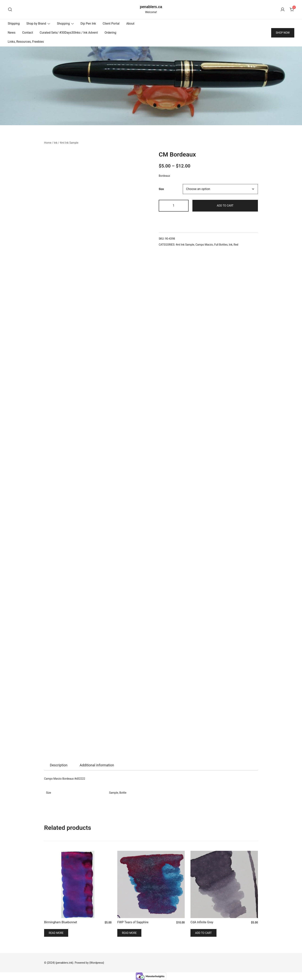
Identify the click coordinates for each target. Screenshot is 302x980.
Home (48, 143)
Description (59, 765)
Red (236, 245)
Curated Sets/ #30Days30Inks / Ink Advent (69, 33)
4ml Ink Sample (69, 143)
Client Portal (111, 24)
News (12, 33)
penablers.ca (151, 7)
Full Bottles (221, 245)
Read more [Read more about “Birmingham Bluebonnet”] (56, 933)
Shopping (63, 24)
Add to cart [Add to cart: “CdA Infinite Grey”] (203, 933)
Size (161, 189)
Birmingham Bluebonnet (61, 922)
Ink (56, 143)
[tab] (59, 765)
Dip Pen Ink (88, 24)
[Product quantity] (174, 206)
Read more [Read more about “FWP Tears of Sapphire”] (129, 933)
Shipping (14, 24)
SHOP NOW (283, 33)
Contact (28, 33)
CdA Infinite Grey (202, 922)
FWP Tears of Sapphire (133, 922)
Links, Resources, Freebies (26, 42)
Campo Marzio (204, 245)
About (130, 24)
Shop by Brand (36, 24)
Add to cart (225, 206)
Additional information (97, 765)
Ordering (110, 33)
